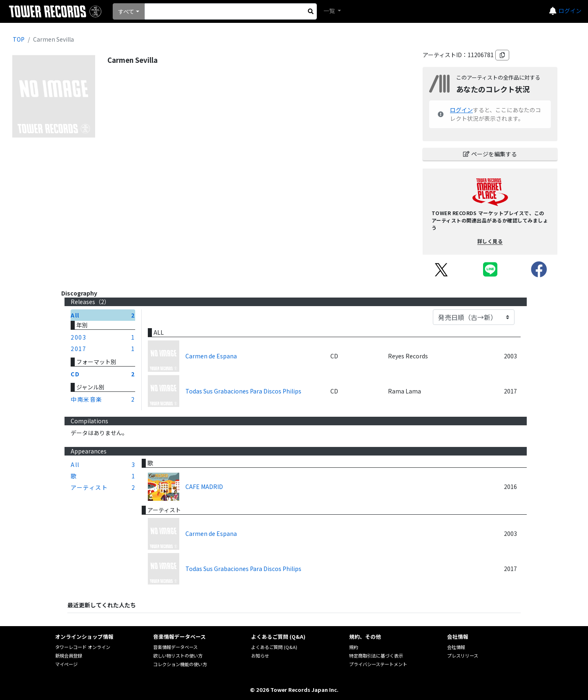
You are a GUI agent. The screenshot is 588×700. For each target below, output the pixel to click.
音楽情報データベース (175, 647)
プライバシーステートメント (378, 664)
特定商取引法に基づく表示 (376, 656)
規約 (354, 647)
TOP (19, 39)
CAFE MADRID (204, 487)
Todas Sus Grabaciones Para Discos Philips (243, 391)
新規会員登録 (69, 656)
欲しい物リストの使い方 (178, 656)
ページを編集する (490, 154)
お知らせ (260, 656)
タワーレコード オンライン (83, 647)
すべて (126, 11)
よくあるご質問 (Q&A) (274, 647)
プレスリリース (463, 656)
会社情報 (456, 647)
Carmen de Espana (211, 356)
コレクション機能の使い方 (180, 664)
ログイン (570, 11)
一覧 (330, 11)
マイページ (66, 664)
